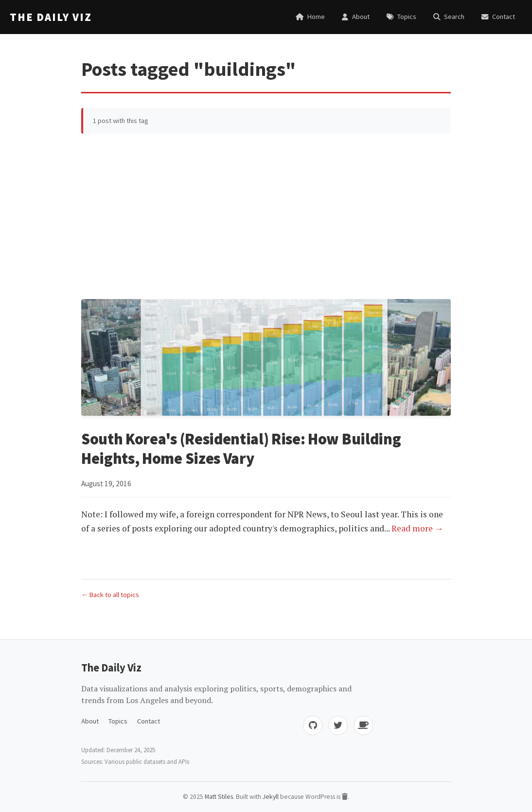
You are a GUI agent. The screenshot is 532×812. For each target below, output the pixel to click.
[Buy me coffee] (363, 725)
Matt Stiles (219, 797)
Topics (118, 721)
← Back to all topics (110, 595)
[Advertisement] (266, 216)
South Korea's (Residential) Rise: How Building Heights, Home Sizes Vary (241, 449)
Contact (149, 721)
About (90, 721)
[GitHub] (313, 725)
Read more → (417, 528)
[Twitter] (338, 725)
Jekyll (271, 797)
